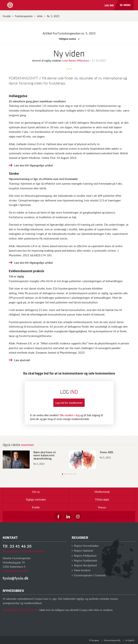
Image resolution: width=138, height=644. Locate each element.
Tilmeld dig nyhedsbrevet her (20, 610)
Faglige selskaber (36, 499)
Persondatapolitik (112, 640)
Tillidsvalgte (102, 499)
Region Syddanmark (84, 560)
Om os (36, 492)
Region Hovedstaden (85, 546)
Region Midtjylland (84, 555)
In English (130, 640)
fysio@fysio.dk (16, 578)
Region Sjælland (82, 550)
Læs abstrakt (22, 360)
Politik (36, 507)
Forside (7, 16)
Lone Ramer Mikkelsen (76, 60)
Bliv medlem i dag (70, 415)
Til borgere (94, 640)
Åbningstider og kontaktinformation (24, 551)
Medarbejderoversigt (15, 571)
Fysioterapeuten (24, 16)
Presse (102, 507)
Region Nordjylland (84, 565)
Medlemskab (102, 492)
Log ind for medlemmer (69, 403)
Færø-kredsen (81, 570)
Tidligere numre (69, 39)
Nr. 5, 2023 (53, 16)
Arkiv (40, 16)
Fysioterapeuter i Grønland (89, 575)
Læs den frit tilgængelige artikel (34, 165)
